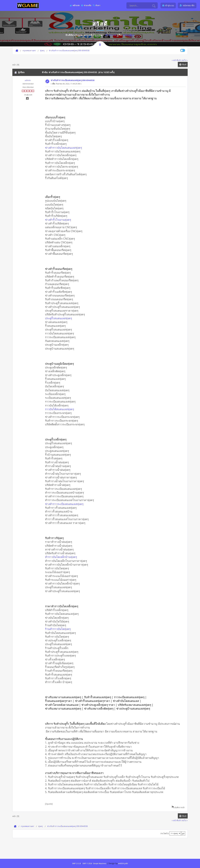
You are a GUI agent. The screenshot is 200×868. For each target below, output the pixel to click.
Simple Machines (100, 863)
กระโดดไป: (165, 833)
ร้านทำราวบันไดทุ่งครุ (58, 629)
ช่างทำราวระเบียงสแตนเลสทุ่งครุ (64, 504)
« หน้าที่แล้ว (177, 60)
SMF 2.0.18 (76, 863)
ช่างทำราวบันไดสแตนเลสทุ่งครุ (63, 148)
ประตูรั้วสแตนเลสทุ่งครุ (58, 318)
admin (28, 80)
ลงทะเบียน (129, 35)
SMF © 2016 (87, 863)
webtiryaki (123, 863)
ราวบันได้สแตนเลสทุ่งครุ (59, 409)
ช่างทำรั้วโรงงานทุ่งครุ (58, 220)
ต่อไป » (185, 60)
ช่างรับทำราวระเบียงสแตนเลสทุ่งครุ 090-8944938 (73, 80)
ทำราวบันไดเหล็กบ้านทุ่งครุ (61, 557)
